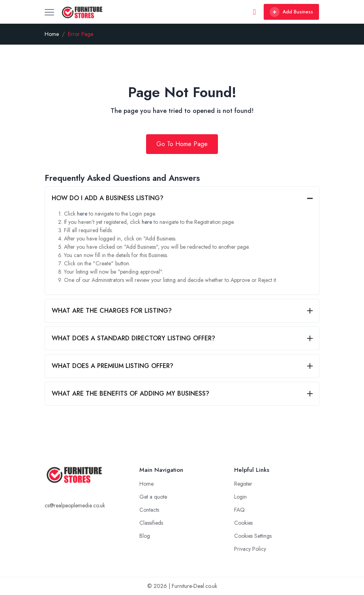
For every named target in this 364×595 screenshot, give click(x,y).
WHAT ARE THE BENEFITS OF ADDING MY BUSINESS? (130, 393)
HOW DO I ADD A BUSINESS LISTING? (108, 198)
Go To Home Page (182, 144)
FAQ (239, 510)
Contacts (149, 510)
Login (240, 497)
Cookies (243, 523)
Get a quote (153, 497)
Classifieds (151, 523)
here (82, 214)
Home (52, 34)
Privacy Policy (250, 549)
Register (243, 484)
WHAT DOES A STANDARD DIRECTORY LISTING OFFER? (133, 338)
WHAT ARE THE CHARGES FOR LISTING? (112, 311)
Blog (145, 536)
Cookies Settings (253, 536)
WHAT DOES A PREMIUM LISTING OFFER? (113, 366)
